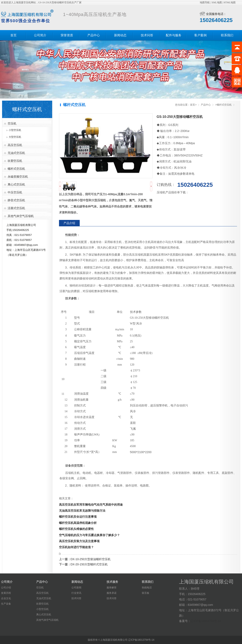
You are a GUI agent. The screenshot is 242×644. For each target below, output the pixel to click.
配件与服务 (174, 35)
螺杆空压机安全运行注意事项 (78, 517)
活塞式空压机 (16, 208)
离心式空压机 (16, 184)
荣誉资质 (67, 35)
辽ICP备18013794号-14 (206, 621)
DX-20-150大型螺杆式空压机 (89, 564)
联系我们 (227, 35)
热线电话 (147, 588)
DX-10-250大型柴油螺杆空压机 (91, 559)
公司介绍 (6, 588)
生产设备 (6, 604)
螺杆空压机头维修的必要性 (76, 529)
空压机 (12, 123)
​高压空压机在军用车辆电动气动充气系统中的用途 (91, 505)
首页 (13, 35)
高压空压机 (15, 145)
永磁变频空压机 (18, 177)
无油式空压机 (16, 153)
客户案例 (200, 35)
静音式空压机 (16, 200)
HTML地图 (230, 2)
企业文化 (6, 598)
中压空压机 (15, 192)
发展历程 (6, 593)
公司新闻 (76, 588)
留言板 (146, 593)
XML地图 (217, 2)
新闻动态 (120, 35)
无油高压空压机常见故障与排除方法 (82, 511)
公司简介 (40, 35)
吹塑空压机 (15, 161)
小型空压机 (15, 130)
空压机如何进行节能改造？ (76, 547)
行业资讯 (76, 593)
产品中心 (94, 35)
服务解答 (112, 588)
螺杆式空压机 (16, 169)
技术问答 (147, 35)
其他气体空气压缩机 (21, 216)
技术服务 (112, 582)
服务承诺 (112, 593)
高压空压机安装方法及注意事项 (79, 541)
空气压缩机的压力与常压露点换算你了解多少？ (89, 535)
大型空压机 (15, 137)
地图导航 (205, 2)
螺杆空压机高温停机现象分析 (78, 523)
